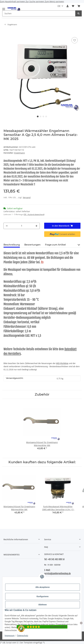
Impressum (10, 636)
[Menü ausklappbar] (4, 8)
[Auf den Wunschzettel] (75, 40)
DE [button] (59, 6)
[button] (68, 6)
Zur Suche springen (35, 1)
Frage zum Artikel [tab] (55, 245)
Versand (27, 197)
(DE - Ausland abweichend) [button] (34, 214)
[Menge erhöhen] (36, 226)
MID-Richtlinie (62, 363)
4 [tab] (46, 116)
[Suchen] (79, 13)
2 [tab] (41, 116)
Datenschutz (23, 636)
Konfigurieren (43, 596)
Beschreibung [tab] (12, 245)
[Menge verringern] (7, 226)
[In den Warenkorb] (6, 32)
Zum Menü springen (54, 1)
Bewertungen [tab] (32, 245)
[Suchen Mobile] (39, 13)
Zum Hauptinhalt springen (13, 1)
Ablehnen (43, 605)
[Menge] (22, 226)
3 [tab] (43, 116)
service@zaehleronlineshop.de (57, 574)
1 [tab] (38, 116)
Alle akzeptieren (43, 587)
